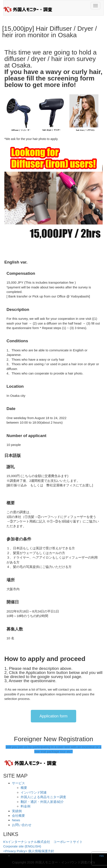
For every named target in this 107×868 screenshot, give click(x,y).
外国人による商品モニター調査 (43, 797)
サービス (18, 783)
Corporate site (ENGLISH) (22, 846)
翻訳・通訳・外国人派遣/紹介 (42, 802)
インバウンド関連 (34, 792)
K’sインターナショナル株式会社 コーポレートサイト (43, 842)
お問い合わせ (22, 825)
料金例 (26, 806)
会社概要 (18, 816)
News (16, 820)
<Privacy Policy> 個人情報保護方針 (29, 851)
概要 (24, 788)
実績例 (17, 811)
